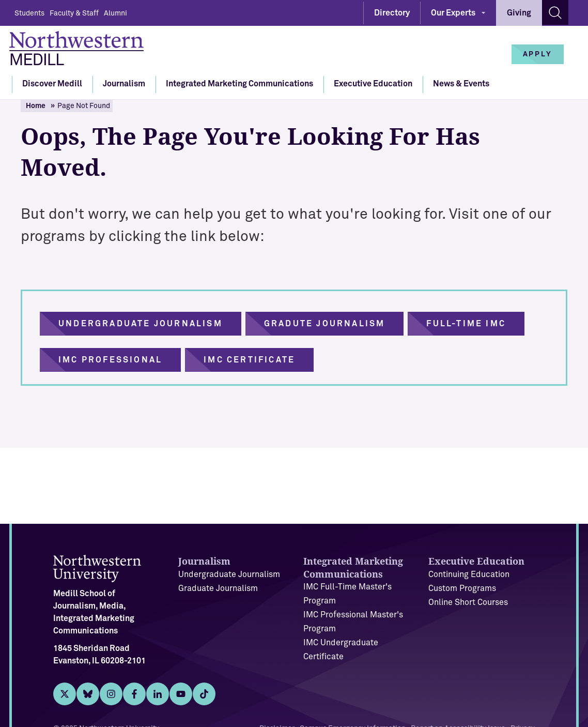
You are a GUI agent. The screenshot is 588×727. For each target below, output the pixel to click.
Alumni (115, 13)
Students (29, 13)
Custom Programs (462, 588)
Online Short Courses (468, 602)
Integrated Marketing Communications (239, 84)
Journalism (124, 84)
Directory (392, 13)
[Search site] (555, 12)
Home (36, 106)
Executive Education (373, 84)
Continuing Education (469, 574)
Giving (519, 13)
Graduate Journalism (218, 588)
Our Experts (453, 13)
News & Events (461, 84)
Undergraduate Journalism (229, 574)
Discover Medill (52, 84)
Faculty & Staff (74, 13)
